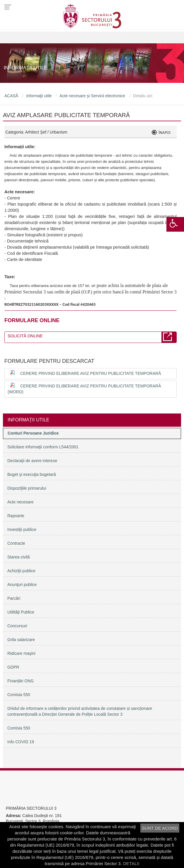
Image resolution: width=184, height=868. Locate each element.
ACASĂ (11, 96)
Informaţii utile (39, 96)
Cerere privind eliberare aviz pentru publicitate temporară (91, 373)
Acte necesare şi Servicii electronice (92, 96)
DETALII (131, 863)
